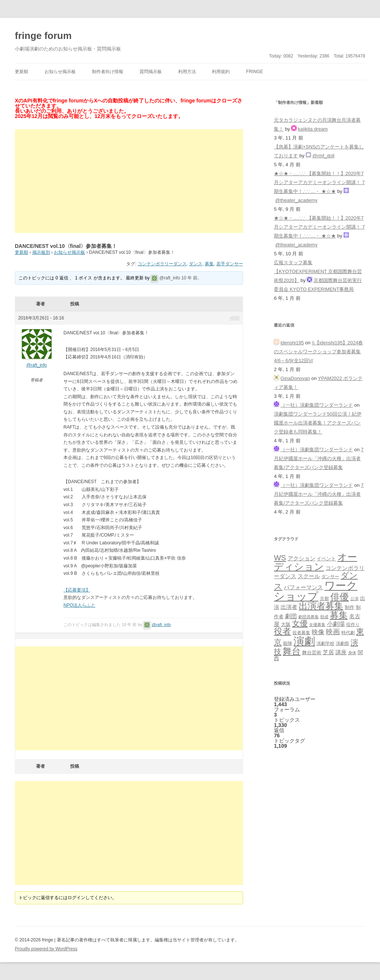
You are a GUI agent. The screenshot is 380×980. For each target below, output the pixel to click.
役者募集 (301, 633)
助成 (324, 617)
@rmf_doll (323, 156)
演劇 (304, 641)
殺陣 (288, 643)
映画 (333, 632)
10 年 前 (189, 278)
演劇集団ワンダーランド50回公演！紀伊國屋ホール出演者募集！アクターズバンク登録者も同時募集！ (317, 423)
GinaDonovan (295, 378)
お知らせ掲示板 (60, 72)
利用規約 (221, 72)
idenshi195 (292, 343)
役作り (353, 624)
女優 (300, 623)
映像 (318, 632)
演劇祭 (343, 643)
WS (280, 558)
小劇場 (336, 624)
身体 (352, 653)
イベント (326, 559)
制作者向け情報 (108, 72)
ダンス (196, 264)
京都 (324, 598)
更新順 (22, 72)
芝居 (328, 652)
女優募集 (317, 625)
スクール (309, 576)
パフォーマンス (303, 587)
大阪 (286, 625)
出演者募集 (321, 606)
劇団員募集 (309, 617)
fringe (254, 72)
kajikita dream (313, 129)
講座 (341, 652)
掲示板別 (41, 252)
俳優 (340, 597)
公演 (354, 599)
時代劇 (348, 633)
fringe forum (43, 36)
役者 (282, 631)
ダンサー (330, 576)
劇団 (291, 616)
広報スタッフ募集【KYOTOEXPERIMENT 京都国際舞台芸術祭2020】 (318, 271)
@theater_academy (297, 200)
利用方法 (187, 72)
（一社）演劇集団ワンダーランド (317, 405)
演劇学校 (325, 643)
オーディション (315, 562)
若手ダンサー (230, 264)
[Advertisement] (129, 181)
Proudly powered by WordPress (46, 949)
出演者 (289, 607)
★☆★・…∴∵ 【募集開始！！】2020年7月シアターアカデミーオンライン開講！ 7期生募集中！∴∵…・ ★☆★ (319, 182)
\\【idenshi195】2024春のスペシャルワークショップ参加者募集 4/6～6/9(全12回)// (318, 352)
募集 (209, 264)
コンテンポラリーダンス (162, 264)
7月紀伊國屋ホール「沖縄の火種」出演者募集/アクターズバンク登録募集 (319, 458)
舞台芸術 (312, 653)
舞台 (292, 651)
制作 (350, 607)
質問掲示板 (151, 72)
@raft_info (170, 278)
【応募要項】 (77, 590)
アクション (302, 558)
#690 (235, 318)
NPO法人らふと (79, 605)
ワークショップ (316, 591)
